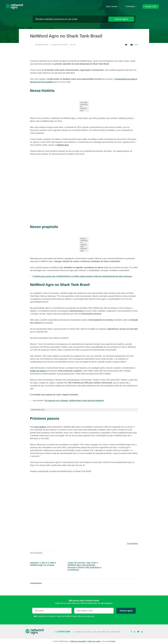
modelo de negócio (38, 371)
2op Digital (111, 641)
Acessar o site (151, 6)
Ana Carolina (40, 427)
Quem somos (112, 6)
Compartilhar (132, 543)
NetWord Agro (63, 145)
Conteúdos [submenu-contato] (130, 6)
